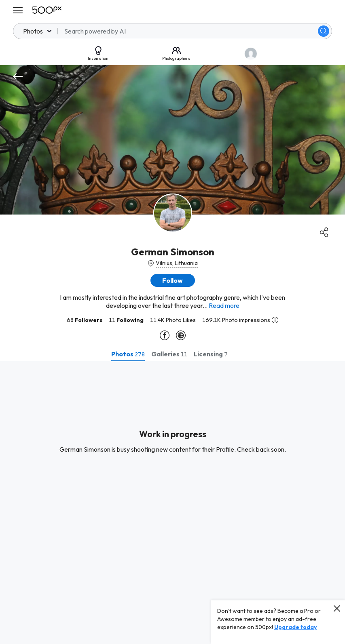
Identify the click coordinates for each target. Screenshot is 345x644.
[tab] (128, 354)
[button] (173, 280)
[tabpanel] (172, 503)
